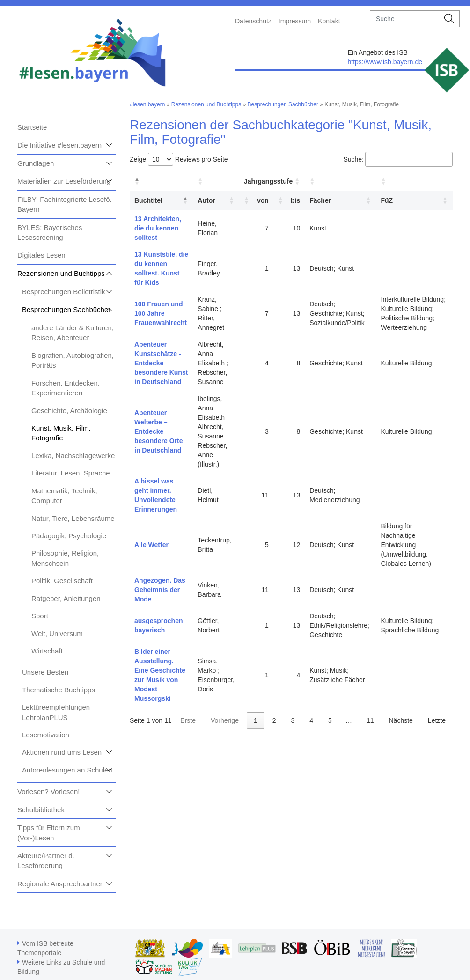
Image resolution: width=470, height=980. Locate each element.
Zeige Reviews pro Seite (179, 159)
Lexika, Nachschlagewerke (73, 456)
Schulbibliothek (41, 810)
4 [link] (311, 720)
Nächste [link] (400, 720)
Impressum (295, 21)
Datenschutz (253, 21)
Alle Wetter (151, 545)
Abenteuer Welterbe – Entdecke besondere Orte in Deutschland (158, 431)
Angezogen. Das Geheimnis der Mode (160, 590)
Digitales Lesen (41, 255)
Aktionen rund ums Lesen (62, 752)
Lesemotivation (46, 735)
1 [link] (256, 720)
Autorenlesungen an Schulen (67, 770)
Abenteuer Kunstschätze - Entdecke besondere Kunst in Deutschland (161, 363)
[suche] (405, 19)
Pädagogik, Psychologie (69, 536)
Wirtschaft (47, 651)
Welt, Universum (57, 634)
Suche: (353, 159)
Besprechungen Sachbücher (66, 309)
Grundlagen (36, 163)
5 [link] (330, 720)
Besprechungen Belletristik (64, 292)
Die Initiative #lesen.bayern (59, 145)
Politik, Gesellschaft (62, 581)
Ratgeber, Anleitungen (66, 598)
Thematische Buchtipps (59, 690)
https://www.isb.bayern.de (385, 62)
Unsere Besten (45, 672)
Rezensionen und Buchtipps (61, 273)
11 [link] (370, 720)
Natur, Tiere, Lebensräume (73, 518)
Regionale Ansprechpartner (60, 884)
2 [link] (274, 720)
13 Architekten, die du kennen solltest (158, 228)
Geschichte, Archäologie (69, 411)
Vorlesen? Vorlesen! (48, 791)
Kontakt (329, 21)
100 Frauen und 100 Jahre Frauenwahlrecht (161, 313)
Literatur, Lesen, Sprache (71, 473)
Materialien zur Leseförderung (64, 181)
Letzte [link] (437, 720)
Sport (40, 616)
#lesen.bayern (147, 104)
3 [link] (293, 720)
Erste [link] (188, 720)
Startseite (32, 127)
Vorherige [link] (225, 720)
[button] (137, 181)
